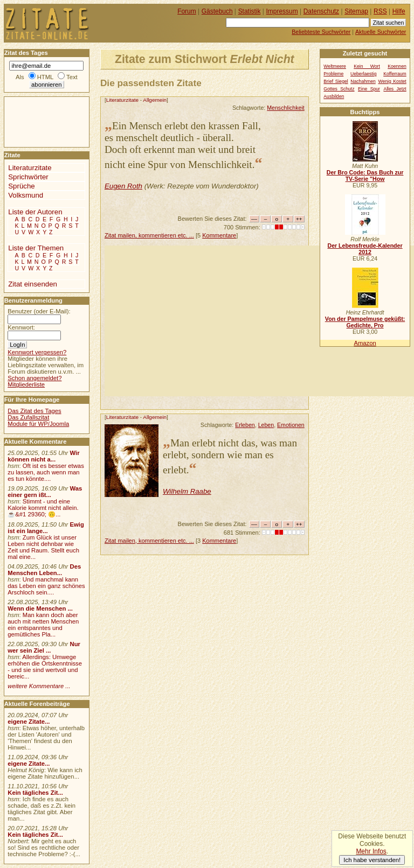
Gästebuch (217, 11)
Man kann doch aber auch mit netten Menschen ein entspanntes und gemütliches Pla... (43, 625)
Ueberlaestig (363, 74)
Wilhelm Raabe (187, 491)
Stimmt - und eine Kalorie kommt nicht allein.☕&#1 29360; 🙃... (43, 508)
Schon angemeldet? (34, 378)
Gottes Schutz (339, 89)
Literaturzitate (122, 100)
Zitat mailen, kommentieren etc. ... (149, 235)
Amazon (365, 343)
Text (72, 77)
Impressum (282, 11)
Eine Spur (369, 89)
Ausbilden (334, 96)
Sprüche (21, 186)
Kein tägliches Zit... (35, 793)
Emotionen (291, 425)
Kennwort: (21, 327)
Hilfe (399, 11)
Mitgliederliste (26, 384)
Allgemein (155, 100)
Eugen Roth (123, 186)
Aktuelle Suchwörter (381, 32)
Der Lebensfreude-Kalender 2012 (365, 249)
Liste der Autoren (35, 212)
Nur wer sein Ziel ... (44, 647)
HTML (45, 77)
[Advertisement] (259, 321)
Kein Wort (367, 66)
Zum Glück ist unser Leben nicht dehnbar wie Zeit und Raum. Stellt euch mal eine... (43, 547)
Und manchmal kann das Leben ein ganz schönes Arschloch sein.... (46, 586)
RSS (380, 11)
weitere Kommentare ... (39, 686)
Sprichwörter (28, 177)
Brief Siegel (336, 81)
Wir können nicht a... (43, 456)
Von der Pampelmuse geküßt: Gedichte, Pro (365, 322)
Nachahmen (363, 81)
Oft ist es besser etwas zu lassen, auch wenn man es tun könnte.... (46, 472)
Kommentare (219, 235)
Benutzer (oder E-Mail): (39, 311)
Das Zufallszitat (28, 417)
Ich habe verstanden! (372, 860)
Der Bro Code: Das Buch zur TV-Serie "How (365, 176)
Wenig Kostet (392, 81)
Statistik (250, 11)
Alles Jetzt (395, 89)
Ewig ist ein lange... (46, 528)
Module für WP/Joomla (38, 424)
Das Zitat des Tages (34, 411)
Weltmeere (335, 66)
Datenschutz (321, 11)
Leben (266, 425)
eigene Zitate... (29, 722)
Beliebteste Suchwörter (321, 32)
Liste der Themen (36, 248)
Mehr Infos (371, 851)
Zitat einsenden (33, 284)
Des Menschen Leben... (44, 570)
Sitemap (356, 11)
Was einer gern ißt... (45, 492)
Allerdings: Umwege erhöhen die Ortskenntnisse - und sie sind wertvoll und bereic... (45, 667)
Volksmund (26, 195)
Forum (187, 11)
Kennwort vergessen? (37, 352)
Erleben (245, 425)
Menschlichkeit (286, 108)
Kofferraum (395, 74)
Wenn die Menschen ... (40, 608)
